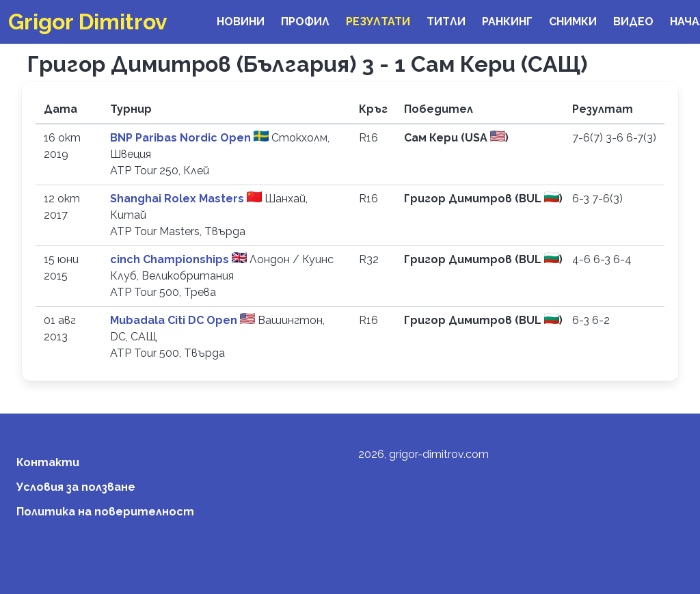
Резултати (378, 22)
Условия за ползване (76, 487)
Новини (241, 22)
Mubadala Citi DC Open (175, 320)
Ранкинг (507, 22)
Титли (446, 22)
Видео (633, 22)
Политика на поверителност (105, 512)
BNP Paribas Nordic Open (182, 138)
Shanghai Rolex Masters (178, 199)
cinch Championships (171, 259)
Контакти (48, 462)
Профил (305, 22)
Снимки (573, 22)
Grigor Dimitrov (88, 22)
